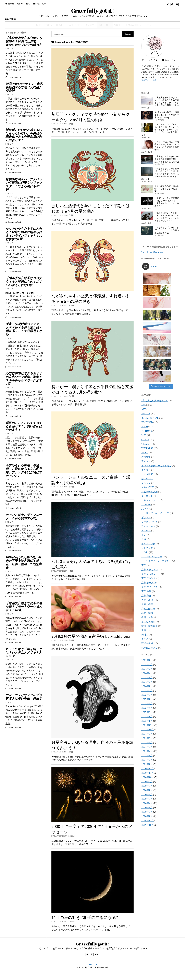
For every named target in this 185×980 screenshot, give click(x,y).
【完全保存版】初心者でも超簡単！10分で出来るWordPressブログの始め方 (24, 41)
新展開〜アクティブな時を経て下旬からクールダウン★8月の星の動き (91, 117)
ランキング (147, 474)
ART (144, 335)
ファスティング (149, 448)
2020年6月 (147, 721)
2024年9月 (147, 591)
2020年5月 (147, 725)
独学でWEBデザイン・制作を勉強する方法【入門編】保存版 (24, 87)
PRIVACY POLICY (40, 4)
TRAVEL (60, 25)
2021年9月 (147, 660)
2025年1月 (147, 586)
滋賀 (144, 557)
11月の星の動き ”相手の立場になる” (85, 917)
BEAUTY (90, 25)
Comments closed (13, 77)
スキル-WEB (148, 413)
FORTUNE (104, 25)
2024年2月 (147, 608)
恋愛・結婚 (147, 539)
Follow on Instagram (161, 313)
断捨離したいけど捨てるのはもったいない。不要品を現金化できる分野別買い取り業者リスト (24, 135)
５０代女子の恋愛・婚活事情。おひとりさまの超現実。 (167, 189)
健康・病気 (147, 531)
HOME (38, 25)
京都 (144, 492)
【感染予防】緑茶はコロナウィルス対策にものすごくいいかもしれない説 (24, 281)
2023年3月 (147, 638)
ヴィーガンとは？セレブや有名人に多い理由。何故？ (24, 697)
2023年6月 (147, 630)
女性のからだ (148, 535)
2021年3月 (147, 682)
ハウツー (146, 431)
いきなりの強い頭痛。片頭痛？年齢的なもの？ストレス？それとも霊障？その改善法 (167, 146)
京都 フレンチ (149, 505)
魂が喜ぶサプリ (149, 574)
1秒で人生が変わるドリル (155, 327)
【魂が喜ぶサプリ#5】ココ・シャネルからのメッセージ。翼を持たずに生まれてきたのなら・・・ (167, 217)
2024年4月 (147, 599)
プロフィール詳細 (149, 80)
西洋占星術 (147, 570)
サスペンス (147, 405)
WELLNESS (75, 25)
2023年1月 (147, 643)
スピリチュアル (149, 418)
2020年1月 (147, 742)
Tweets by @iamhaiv (152, 252)
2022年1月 (147, 647)
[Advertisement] (25, 779)
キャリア (146, 396)
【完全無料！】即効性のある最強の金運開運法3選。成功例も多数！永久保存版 (167, 159)
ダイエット (147, 422)
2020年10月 (148, 703)
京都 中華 (146, 518)
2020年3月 (147, 734)
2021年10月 (148, 656)
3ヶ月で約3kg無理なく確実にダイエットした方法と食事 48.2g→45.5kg (167, 115)
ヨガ (144, 466)
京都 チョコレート (151, 500)
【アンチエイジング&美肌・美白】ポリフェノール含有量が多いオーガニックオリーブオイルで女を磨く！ (160, 130)
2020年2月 (147, 738)
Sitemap (28, 4)
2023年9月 (147, 617)
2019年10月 (148, 751)
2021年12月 (148, 651)
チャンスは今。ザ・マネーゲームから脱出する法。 (24, 516)
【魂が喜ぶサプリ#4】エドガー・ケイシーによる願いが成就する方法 (167, 230)
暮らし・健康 (148, 548)
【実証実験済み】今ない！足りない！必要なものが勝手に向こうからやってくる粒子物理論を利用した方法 (167, 101)
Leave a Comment (13, 123)
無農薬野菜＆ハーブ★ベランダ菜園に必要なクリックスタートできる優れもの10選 (24, 184)
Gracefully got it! (93, 11)
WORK (118, 25)
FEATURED (147, 348)
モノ (144, 461)
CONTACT (93, 964)
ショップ (146, 409)
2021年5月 (147, 673)
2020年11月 (148, 699)
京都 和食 (146, 522)
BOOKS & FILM (150, 344)
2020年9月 (147, 708)
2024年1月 (147, 612)
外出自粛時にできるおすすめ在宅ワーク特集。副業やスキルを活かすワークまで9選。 (24, 379)
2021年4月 (147, 677)
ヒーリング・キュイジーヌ (155, 440)
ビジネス (146, 444)
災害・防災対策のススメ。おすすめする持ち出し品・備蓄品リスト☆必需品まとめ (24, 329)
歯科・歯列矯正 (149, 552)
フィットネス (148, 453)
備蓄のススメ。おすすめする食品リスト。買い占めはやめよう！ (24, 426)
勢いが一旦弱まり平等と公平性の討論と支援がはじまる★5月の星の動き (92, 389)
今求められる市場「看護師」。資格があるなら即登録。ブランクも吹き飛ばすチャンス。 (24, 470)
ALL (143, 331)
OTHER (145, 366)
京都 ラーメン (149, 509)
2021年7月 (147, 669)
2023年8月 (147, 621)
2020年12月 (148, 695)
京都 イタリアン (150, 496)
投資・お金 (147, 544)
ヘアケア (146, 457)
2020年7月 (147, 716)
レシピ (145, 479)
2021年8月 (147, 664)
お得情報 (146, 383)
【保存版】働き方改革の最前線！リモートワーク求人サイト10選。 (24, 607)
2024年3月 (147, 604)
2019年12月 (148, 747)
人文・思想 (147, 526)
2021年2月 (147, 686)
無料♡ (145, 561)
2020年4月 (147, 729)
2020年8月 (147, 712)
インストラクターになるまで (156, 392)
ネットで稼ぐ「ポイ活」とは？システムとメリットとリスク (24, 652)
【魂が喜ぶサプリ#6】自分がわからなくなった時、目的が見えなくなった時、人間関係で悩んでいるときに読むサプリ (160, 174)
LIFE (147, 25)
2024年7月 (147, 595)
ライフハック (148, 470)
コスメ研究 (147, 400)
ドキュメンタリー (151, 427)
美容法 (145, 565)
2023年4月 (147, 634)
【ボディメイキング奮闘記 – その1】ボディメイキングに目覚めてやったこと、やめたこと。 (167, 202)
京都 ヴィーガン (150, 513)
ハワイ (145, 435)
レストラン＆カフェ (152, 483)
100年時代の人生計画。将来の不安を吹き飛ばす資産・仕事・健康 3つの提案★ (23, 562)
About (20, 4)
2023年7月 (147, 625)
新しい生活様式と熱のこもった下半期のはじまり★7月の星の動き (91, 208)
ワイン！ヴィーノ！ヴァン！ (156, 487)
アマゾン (146, 387)
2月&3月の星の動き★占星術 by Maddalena (91, 636)
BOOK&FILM (133, 25)
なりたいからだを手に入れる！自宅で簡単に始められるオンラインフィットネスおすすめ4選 (24, 234)
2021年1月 (147, 690)
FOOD (47, 25)
